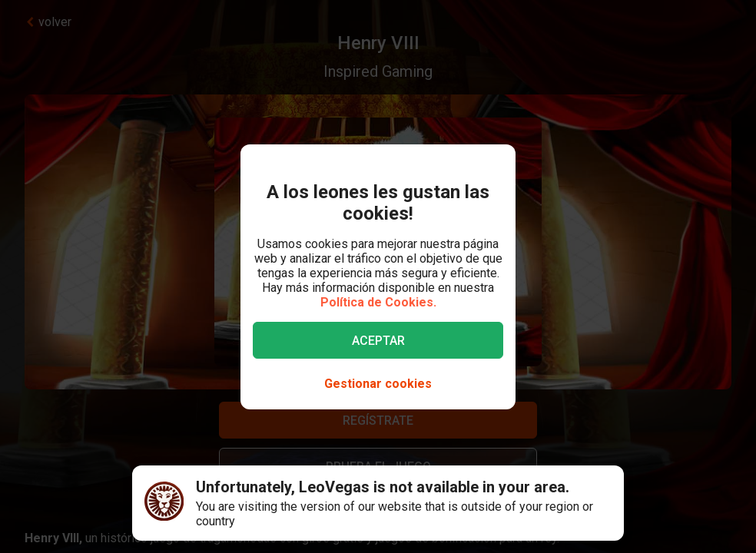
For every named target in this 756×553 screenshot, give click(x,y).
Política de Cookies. (378, 302)
